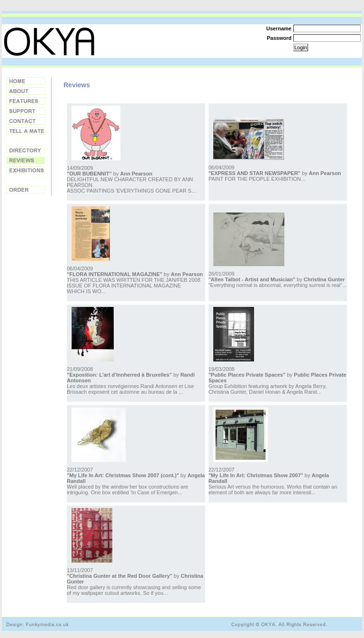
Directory (26, 150)
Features (26, 101)
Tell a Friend (26, 131)
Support (26, 111)
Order (26, 190)
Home (26, 81)
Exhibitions (26, 170)
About (26, 91)
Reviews (26, 160)
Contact (26, 121)
